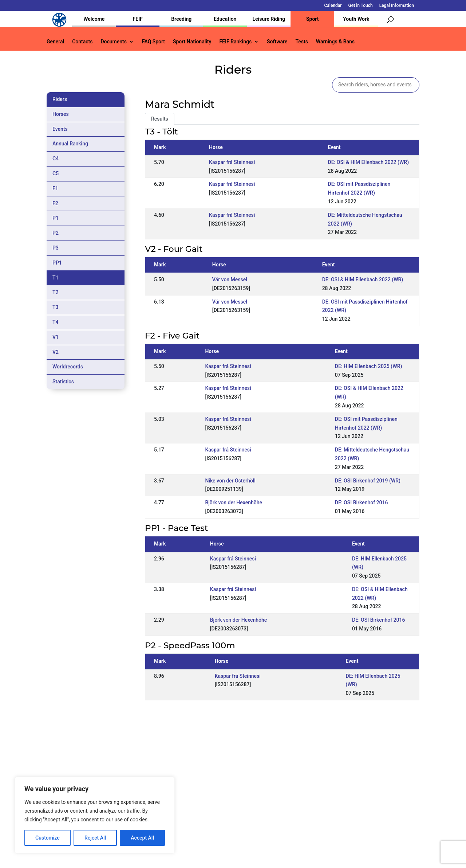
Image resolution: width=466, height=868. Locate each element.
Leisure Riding (269, 19)
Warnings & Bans (335, 42)
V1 (56, 337)
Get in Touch (361, 6)
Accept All (142, 838)
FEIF (138, 19)
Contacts (82, 42)
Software (277, 42)
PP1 (57, 263)
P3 (56, 248)
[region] (95, 815)
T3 (56, 307)
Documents (114, 42)
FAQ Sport (153, 42)
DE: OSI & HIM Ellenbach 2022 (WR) (369, 162)
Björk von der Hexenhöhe (234, 503)
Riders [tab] (60, 99)
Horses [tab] (61, 114)
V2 (56, 352)
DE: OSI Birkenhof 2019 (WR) (368, 481)
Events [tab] (60, 129)
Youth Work (356, 19)
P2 (56, 233)
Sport (312, 19)
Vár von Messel (230, 279)
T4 (56, 322)
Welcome (94, 19)
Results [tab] (160, 119)
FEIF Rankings (235, 42)
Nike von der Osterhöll (230, 481)
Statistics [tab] (63, 382)
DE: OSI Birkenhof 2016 (362, 503)
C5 (56, 173)
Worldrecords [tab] (68, 367)
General (55, 42)
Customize (48, 838)
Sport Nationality (192, 42)
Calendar (333, 6)
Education (225, 19)
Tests (301, 42)
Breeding (181, 19)
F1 (55, 188)
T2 (56, 292)
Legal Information (397, 6)
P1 (56, 218)
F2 (55, 203)
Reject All (95, 838)
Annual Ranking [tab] (70, 144)
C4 (56, 159)
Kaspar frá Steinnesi (232, 162)
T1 (56, 278)
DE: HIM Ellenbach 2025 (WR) (369, 366)
